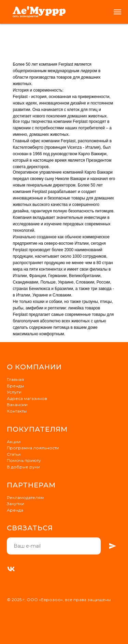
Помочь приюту (24, 460)
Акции (14, 442)
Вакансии (17, 405)
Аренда (15, 510)
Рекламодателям (25, 497)
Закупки (16, 504)
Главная (15, 379)
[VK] (11, 569)
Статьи (14, 454)
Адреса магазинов (27, 398)
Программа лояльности (33, 448)
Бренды (15, 386)
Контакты (17, 411)
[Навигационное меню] (117, 12)
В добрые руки (23, 467)
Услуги (14, 392)
